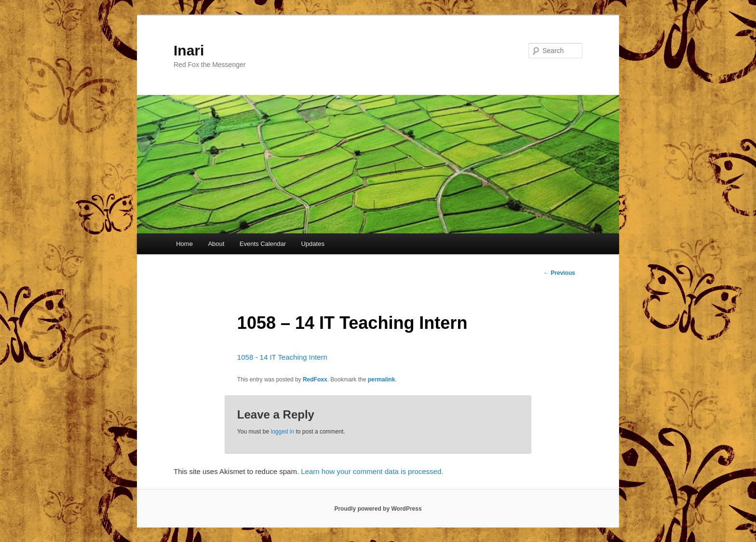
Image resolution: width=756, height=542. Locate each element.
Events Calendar (263, 244)
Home (184, 244)
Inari (189, 50)
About (216, 244)
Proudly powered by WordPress (378, 509)
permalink (382, 379)
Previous (559, 273)
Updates (312, 244)
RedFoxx (315, 379)
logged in (282, 432)
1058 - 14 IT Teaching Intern (282, 357)
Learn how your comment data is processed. (372, 471)
